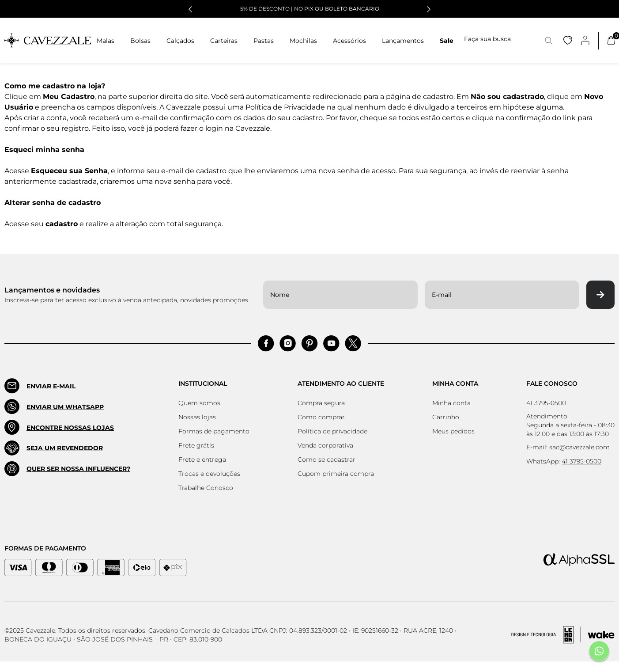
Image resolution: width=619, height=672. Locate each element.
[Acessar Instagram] (288, 344)
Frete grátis (196, 445)
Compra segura (321, 403)
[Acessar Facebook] (266, 344)
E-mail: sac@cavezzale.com (568, 447)
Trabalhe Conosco (206, 488)
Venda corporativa (325, 445)
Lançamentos (403, 41)
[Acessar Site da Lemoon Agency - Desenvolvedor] (563, 635)
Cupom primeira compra (336, 474)
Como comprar (321, 417)
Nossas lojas (197, 417)
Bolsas (140, 41)
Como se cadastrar (326, 459)
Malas (106, 41)
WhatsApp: (564, 461)
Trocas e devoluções (209, 474)
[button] (190, 9)
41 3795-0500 (546, 403)
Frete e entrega (202, 459)
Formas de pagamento (214, 431)
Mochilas (303, 41)
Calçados (180, 41)
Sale (447, 41)
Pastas (264, 41)
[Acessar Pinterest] (309, 344)
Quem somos (199, 403)
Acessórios (349, 41)
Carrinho (446, 417)
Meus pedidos (453, 431)
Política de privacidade (332, 431)
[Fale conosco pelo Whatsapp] (599, 652)
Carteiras (224, 41)
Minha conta (451, 403)
